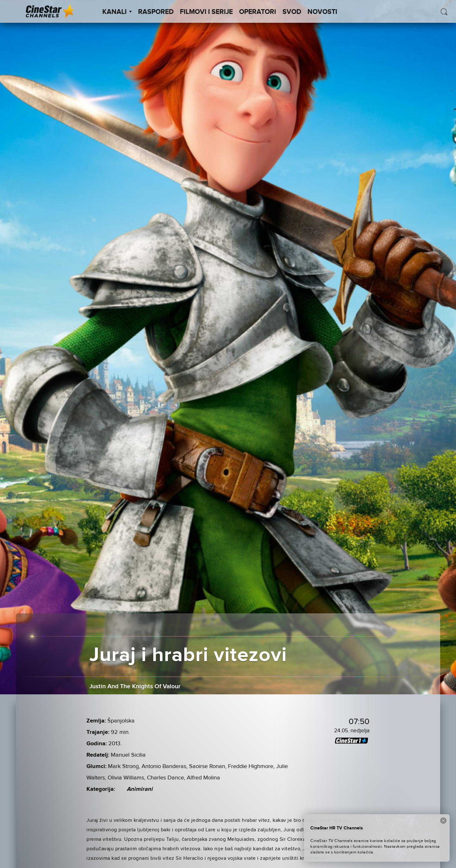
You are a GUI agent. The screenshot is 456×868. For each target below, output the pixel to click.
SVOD (292, 12)
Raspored (156, 12)
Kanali (117, 12)
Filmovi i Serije (206, 12)
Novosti (322, 12)
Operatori (258, 12)
